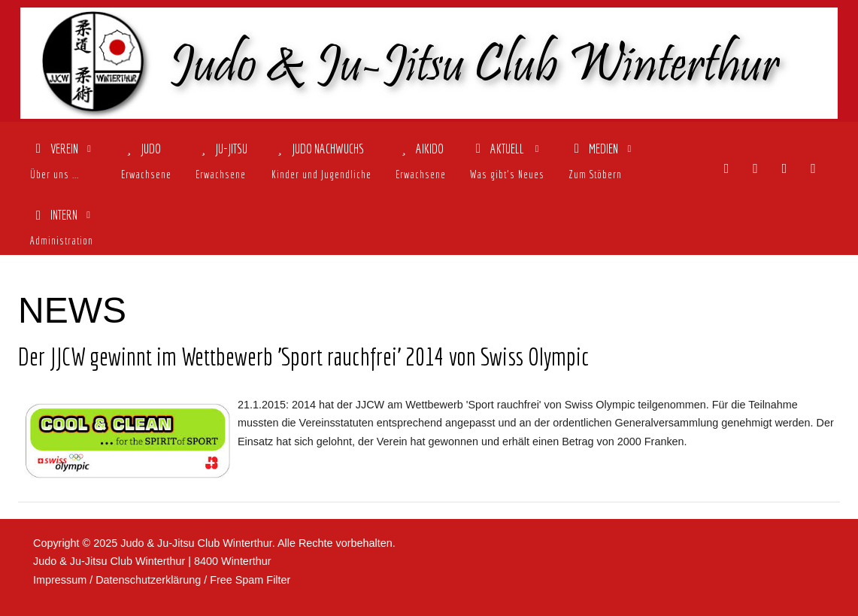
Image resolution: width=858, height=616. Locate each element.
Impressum (60, 580)
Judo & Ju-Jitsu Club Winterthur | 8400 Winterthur (152, 561)
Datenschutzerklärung (148, 580)
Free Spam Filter (250, 580)
